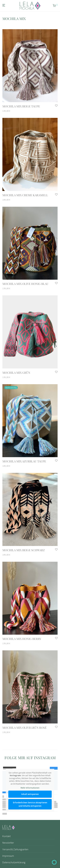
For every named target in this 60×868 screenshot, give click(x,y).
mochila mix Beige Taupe (21, 106)
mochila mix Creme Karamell (25, 195)
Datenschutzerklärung (14, 862)
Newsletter (8, 843)
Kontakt (6, 836)
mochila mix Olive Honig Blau (25, 284)
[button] (54, 862)
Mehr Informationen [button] (30, 788)
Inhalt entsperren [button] (30, 794)
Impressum (8, 856)
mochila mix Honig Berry (22, 639)
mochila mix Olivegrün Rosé (24, 728)
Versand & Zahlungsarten (15, 849)
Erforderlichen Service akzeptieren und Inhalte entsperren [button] (30, 804)
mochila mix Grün (16, 373)
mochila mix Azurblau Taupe (24, 461)
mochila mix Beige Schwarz (24, 550)
